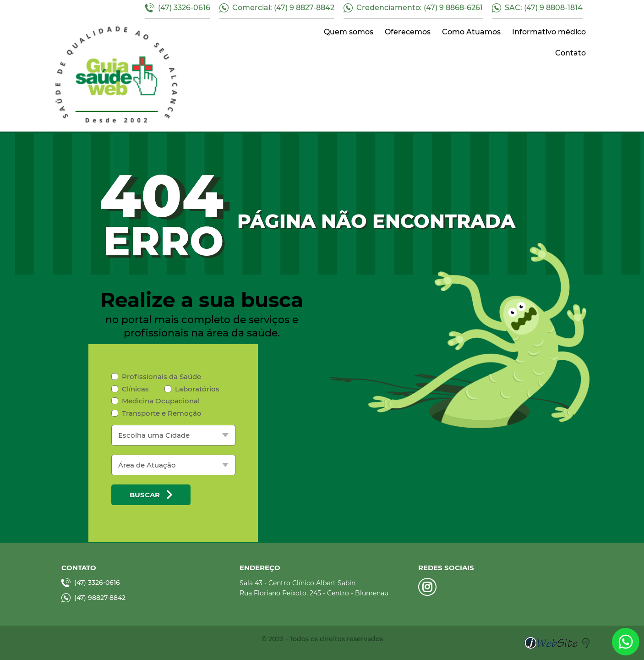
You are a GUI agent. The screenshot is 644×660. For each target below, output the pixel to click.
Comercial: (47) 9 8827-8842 (277, 8)
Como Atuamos (471, 32)
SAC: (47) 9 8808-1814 (537, 8)
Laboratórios (192, 389)
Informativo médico (549, 32)
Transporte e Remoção (156, 413)
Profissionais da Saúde (156, 377)
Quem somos (349, 32)
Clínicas (130, 389)
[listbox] (173, 435)
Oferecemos (408, 32)
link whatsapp (626, 642)
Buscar (151, 495)
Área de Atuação (147, 465)
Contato (570, 53)
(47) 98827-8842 (93, 598)
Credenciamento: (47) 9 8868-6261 (413, 8)
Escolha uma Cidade (154, 435)
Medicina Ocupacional (156, 401)
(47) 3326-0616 (178, 8)
